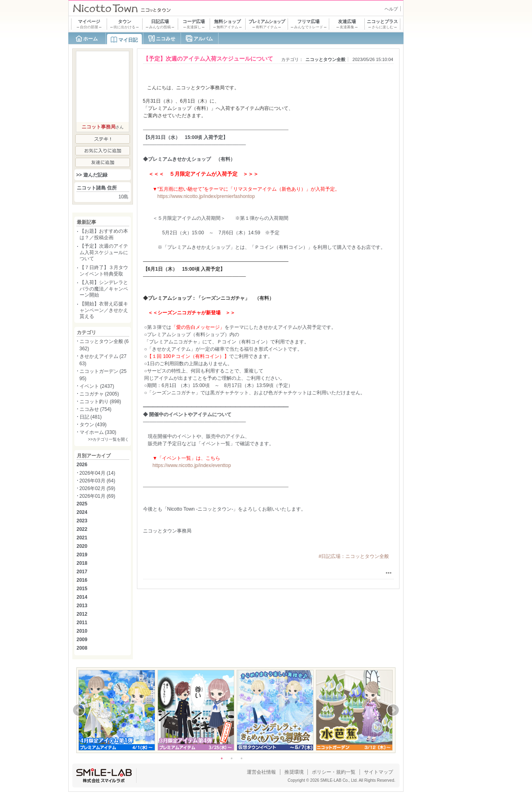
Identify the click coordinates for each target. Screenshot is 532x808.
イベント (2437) (97, 386)
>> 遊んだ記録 (92, 175)
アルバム (203, 39)
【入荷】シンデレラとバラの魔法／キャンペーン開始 (104, 289)
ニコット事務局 (99, 127)
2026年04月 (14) (98, 473)
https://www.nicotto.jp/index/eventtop (192, 465)
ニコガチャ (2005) (99, 394)
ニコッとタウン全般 (325, 59)
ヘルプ (391, 9)
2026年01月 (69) (98, 496)
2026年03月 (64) (98, 481)
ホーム (90, 39)
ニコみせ (166, 39)
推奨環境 (294, 772)
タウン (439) (93, 425)
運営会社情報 (261, 772)
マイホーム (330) (98, 432)
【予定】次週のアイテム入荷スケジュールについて (104, 252)
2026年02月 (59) (98, 488)
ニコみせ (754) (96, 409)
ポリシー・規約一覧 (334, 772)
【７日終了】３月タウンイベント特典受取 (104, 271)
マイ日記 (128, 40)
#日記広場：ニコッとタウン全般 (354, 556)
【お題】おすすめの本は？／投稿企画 (104, 234)
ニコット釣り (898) (100, 402)
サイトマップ (378, 772)
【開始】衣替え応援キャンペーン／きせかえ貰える (104, 310)
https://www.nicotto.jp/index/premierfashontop (206, 196)
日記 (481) (91, 417)
